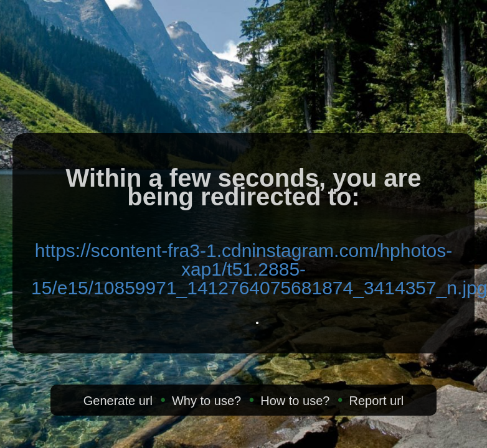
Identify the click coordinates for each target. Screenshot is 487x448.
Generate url (118, 401)
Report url (376, 401)
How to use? (295, 401)
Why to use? (206, 401)
